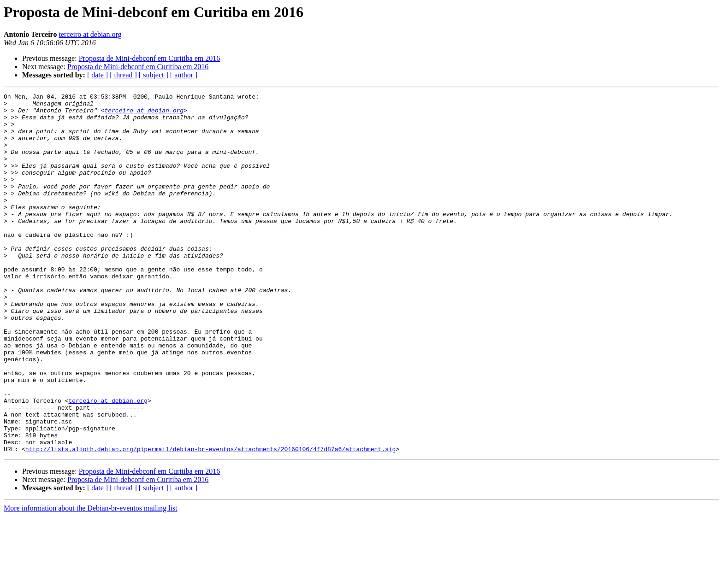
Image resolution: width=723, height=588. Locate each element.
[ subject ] (154, 75)
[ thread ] (123, 75)
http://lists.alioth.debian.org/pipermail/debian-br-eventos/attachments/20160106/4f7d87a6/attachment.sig (210, 521)
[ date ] (98, 75)
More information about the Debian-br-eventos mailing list (90, 580)
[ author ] (184, 75)
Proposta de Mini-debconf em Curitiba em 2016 (150, 58)
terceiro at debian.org (90, 34)
